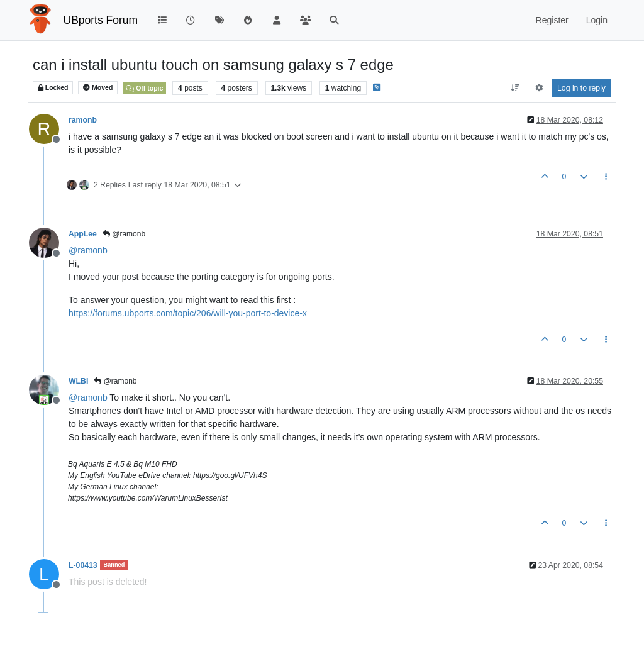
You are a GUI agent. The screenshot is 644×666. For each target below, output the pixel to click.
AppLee (83, 234)
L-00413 (83, 565)
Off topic (144, 88)
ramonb (83, 120)
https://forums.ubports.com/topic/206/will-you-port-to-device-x (188, 313)
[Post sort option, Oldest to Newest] (515, 88)
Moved (98, 88)
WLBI (78, 381)
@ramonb (124, 234)
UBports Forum (101, 20)
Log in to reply (581, 88)
